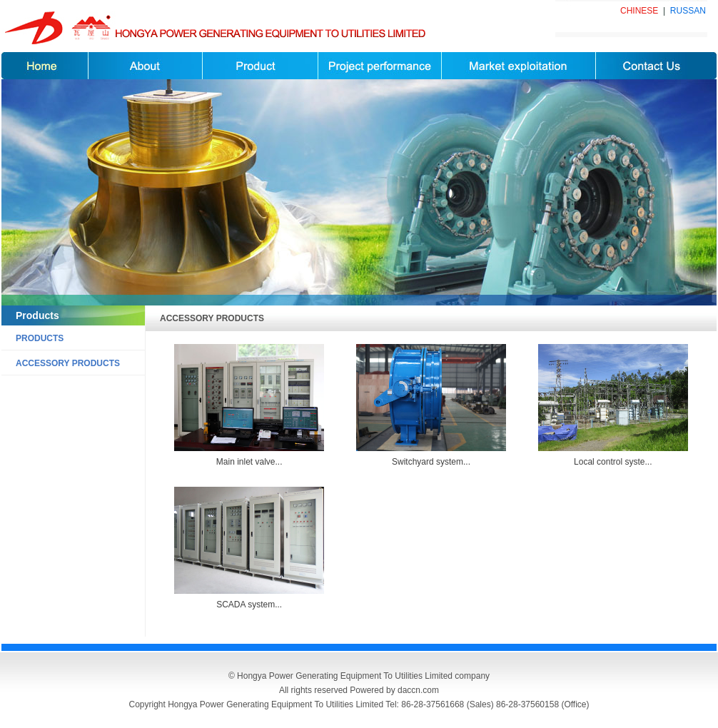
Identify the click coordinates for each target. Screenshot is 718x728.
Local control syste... (613, 462)
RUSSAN (688, 11)
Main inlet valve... (249, 462)
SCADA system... (249, 605)
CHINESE (639, 11)
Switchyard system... (431, 462)
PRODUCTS (40, 338)
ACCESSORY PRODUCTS (68, 363)
